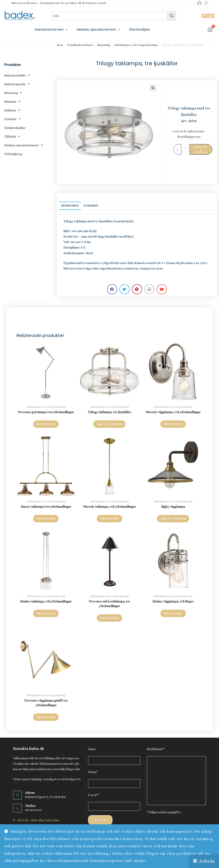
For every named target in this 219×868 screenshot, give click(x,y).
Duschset (12, 119)
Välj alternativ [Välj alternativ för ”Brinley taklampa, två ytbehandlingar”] (46, 613)
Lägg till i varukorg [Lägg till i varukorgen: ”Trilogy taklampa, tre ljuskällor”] (109, 424)
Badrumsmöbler (17, 75)
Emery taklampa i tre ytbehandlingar (46, 507)
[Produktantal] (177, 149)
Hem (60, 45)
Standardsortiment (51, 29)
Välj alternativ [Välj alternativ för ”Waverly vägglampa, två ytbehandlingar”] (173, 424)
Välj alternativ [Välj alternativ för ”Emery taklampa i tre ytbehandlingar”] (46, 519)
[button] (153, 88)
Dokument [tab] (91, 206)
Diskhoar (12, 110)
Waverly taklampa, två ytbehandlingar (109, 507)
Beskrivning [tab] (70, 206)
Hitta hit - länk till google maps (38, 820)
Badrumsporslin (17, 84)
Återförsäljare (139, 29)
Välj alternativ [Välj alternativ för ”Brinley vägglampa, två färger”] (173, 613)
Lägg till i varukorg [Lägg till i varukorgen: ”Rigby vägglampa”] (173, 519)
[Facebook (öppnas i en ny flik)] (199, 3)
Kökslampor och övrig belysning (136, 45)
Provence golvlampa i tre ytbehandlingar (46, 412)
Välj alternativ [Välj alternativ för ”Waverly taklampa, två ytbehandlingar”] (109, 519)
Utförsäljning (13, 154)
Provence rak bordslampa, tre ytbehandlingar (109, 604)
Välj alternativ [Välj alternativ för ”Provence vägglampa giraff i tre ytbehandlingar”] (46, 717)
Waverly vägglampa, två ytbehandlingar (173, 412)
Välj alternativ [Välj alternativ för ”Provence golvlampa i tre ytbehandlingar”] (46, 424)
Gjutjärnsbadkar (15, 128)
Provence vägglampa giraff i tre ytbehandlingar (46, 703)
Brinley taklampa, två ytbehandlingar (46, 601)
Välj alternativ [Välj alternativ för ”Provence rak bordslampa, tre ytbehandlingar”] (109, 618)
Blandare (12, 101)
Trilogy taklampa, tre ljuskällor (109, 412)
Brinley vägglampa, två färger (173, 601)
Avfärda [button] (207, 861)
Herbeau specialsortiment (99, 29)
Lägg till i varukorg (201, 149)
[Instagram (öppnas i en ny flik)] (205, 3)
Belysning (13, 93)
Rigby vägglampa (173, 507)
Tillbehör (12, 136)
